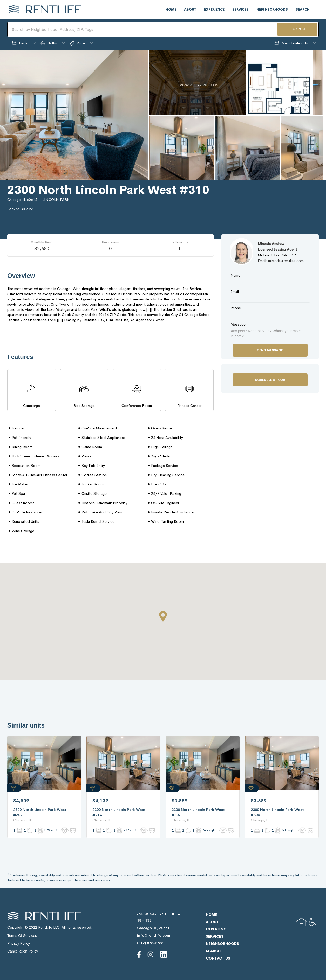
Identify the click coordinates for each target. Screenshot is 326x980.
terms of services (22, 936)
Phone (236, 308)
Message (238, 324)
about (190, 9)
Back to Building (20, 209)
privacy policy (19, 943)
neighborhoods (272, 9)
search (303, 9)
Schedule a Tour (270, 380)
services (240, 9)
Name (235, 275)
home (171, 9)
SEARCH (298, 29)
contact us (218, 958)
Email (235, 292)
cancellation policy (23, 951)
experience (214, 9)
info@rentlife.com (154, 935)
